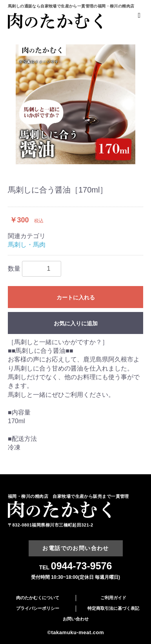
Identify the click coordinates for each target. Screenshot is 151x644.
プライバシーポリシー (38, 608)
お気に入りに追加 (76, 323)
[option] (75, 104)
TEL (76, 567)
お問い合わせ (76, 619)
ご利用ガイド (113, 598)
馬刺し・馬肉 (27, 245)
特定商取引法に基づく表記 (113, 608)
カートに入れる (76, 297)
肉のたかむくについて (38, 598)
